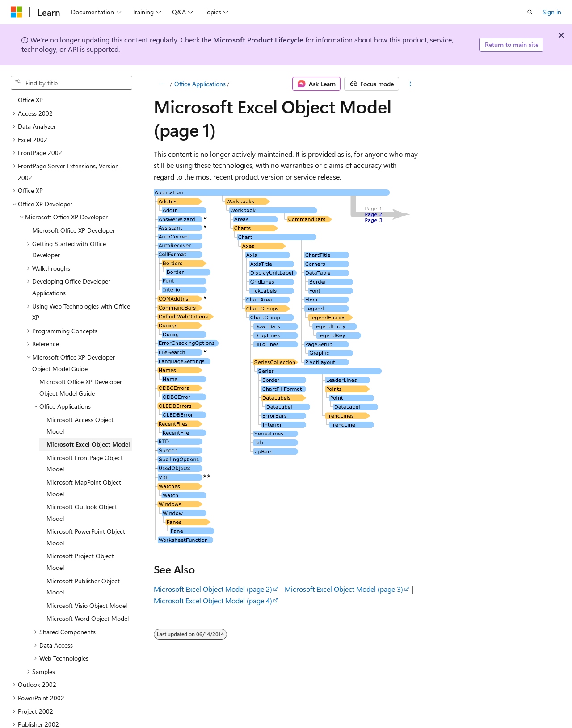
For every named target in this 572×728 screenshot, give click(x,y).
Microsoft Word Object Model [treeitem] (88, 581)
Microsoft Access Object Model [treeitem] (80, 388)
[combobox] (71, 83)
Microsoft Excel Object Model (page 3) (344, 589)
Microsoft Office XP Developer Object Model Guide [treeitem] (81, 350)
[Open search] (530, 12)
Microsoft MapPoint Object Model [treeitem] (84, 451)
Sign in (552, 12)
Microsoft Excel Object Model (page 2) (213, 589)
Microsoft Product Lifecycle (258, 40)
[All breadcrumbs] (162, 84)
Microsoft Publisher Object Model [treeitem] (83, 550)
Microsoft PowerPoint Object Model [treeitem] (86, 500)
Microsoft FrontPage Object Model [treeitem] (85, 426)
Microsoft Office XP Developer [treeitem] (74, 193)
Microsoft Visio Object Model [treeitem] (87, 568)
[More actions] (410, 84)
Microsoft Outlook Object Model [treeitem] (82, 475)
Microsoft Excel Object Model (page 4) (213, 600)
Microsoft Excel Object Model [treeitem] (88, 407)
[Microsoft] (17, 12)
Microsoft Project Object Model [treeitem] (80, 525)
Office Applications (200, 84)
